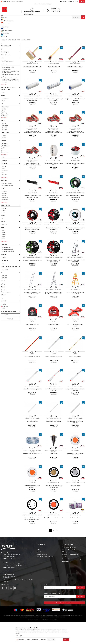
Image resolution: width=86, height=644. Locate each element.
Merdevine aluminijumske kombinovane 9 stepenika (54, 315)
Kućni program (6, 44)
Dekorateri (5, 219)
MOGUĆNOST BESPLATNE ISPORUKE (43, 4)
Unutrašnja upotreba (8, 207)
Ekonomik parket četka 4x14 (32, 89)
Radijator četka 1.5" (54, 89)
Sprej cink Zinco (75, 507)
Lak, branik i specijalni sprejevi (75, 505)
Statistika (35, 640)
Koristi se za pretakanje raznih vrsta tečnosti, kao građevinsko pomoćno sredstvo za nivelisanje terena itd (11, 102)
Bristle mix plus (6, 269)
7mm (4, 234)
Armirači (5, 213)
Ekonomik (5, 50)
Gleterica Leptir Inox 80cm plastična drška (54, 218)
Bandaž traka (6, 129)
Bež (3, 252)
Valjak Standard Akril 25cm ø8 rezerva (75, 122)
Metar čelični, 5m (54, 346)
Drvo (4, 172)
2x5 (3, 63)
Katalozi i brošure (42, 576)
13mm (4, 230)
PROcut (4, 149)
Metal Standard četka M (54, 56)
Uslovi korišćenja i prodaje (69, 569)
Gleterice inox (32, 214)
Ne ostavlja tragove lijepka (9, 57)
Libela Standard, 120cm (32, 379)
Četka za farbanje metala (32, 53)
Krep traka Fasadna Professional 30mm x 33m (54, 154)
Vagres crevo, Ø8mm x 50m (32, 475)
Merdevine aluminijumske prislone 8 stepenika (32, 315)
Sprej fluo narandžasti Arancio (54, 540)
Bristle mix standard (8, 271)
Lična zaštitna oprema (7, 38)
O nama (39, 569)
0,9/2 (4, 191)
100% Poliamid (6, 168)
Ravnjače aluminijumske (32, 408)
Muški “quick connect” (8, 83)
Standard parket (7, 314)
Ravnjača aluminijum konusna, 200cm (75, 412)
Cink (4, 261)
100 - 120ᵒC (5, 292)
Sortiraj (64, 26)
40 (3, 285)
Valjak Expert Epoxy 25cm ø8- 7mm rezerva (54, 122)
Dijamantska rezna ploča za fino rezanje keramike (11, 94)
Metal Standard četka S (32, 56)
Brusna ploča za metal (8, 89)
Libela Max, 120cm (75, 379)
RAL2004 (5, 300)
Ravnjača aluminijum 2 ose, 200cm (54, 412)
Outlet (4, 326)
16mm (4, 232)
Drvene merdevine (75, 311)
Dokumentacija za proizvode (45, 578)
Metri (32, 343)
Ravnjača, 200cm (32, 443)
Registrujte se (71, 1)
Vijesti (38, 571)
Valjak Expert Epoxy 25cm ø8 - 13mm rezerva (32, 122)
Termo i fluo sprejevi (54, 537)
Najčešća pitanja (66, 583)
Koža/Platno (6, 174)
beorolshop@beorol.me (14, 577)
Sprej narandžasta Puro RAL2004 (32, 508)
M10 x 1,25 (5, 246)
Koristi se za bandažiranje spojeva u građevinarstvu (11, 97)
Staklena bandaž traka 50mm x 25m (75, 186)
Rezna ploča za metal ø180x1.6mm (54, 283)
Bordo (4, 256)
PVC (4, 123)
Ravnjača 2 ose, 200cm (54, 443)
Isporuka (64, 578)
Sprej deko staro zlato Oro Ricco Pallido (54, 508)
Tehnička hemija (6, 36)
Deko (4, 133)
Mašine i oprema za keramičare (10, 40)
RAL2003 (5, 298)
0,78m (4, 188)
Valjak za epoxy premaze (32, 118)
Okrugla (5, 182)
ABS (3, 170)
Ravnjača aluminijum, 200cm (32, 411)
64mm (4, 160)
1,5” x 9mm (5, 193)
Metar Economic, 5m (32, 346)
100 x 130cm (6, 197)
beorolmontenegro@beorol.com (16, 586)
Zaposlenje (40, 574)
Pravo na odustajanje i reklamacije (72, 581)
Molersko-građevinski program (10, 30)
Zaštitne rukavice (75, 537)
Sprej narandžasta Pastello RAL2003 (75, 476)
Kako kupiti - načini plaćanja (70, 576)
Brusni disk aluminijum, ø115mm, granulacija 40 (32, 250)
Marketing (43, 640)
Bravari (4, 217)
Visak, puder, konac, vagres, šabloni (32, 473)
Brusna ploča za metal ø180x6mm (54, 250)
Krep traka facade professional (32, 151)
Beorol (4, 145)
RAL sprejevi (75, 472)
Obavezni (21, 640)
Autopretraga (57, 26)
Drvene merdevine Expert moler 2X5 (75, 315)
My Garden (5, 147)
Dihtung (5, 135)
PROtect (5, 151)
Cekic (4, 330)
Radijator (5, 312)
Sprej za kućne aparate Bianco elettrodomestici (32, 540)
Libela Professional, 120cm (54, 379)
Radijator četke (54, 86)
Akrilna (4, 279)
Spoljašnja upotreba (7, 205)
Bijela (4, 254)
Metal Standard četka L (75, 56)
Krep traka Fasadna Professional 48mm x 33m (32, 186)
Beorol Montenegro (6, 23)
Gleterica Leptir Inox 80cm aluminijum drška (32, 218)
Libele (32, 376)
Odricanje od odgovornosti (69, 571)
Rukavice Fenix (75, 540)
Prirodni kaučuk (6, 77)
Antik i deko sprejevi (54, 505)
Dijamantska (6, 137)
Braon (4, 259)
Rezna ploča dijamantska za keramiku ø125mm (75, 250)
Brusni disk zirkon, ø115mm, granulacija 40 (75, 218)
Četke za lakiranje (32, 86)
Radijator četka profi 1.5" (75, 89)
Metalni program (6, 32)
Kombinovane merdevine (54, 311)
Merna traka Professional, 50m (75, 347)
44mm (4, 158)
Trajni (28, 640)
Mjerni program (6, 34)
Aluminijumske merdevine (75, 279)
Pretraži (10, 341)
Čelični (4, 131)
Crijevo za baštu (6, 91)
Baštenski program (7, 42)
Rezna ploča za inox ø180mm (32, 282)
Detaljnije (19, 636)
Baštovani (5, 215)
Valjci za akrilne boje (75, 118)
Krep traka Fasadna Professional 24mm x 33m (32, 154)
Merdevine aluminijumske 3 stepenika (75, 283)
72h (3, 114)
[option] (43, 4)
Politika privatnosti (67, 574)
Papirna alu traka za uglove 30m (54, 186)
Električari (5, 221)
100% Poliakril (6, 166)
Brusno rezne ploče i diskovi (75, 214)
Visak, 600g (54, 475)
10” (3, 195)
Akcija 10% (5, 328)
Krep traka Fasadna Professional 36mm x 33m (75, 154)
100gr (4, 306)
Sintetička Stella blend (8, 273)
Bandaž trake (75, 182)
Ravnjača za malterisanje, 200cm (75, 444)
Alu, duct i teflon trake (54, 182)
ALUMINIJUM (6, 120)
